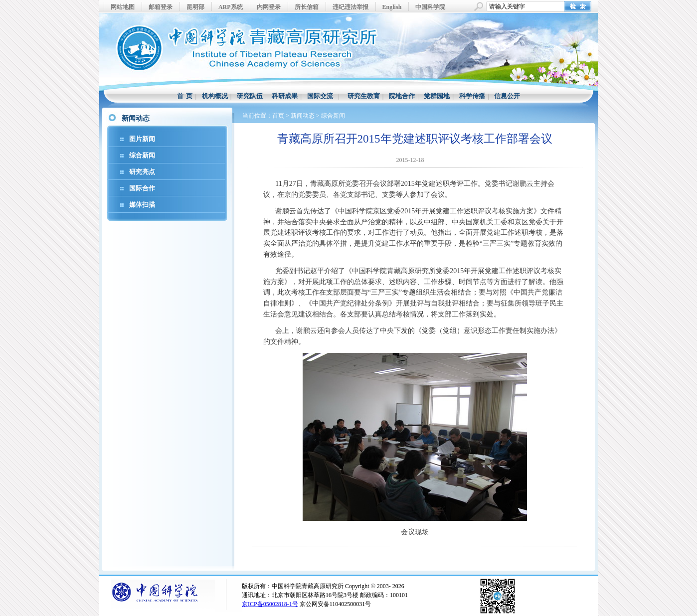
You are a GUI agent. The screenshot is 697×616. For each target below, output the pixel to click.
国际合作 (142, 188)
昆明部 (195, 7)
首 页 (185, 96)
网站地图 (123, 7)
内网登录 (269, 7)
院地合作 (402, 96)
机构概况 (215, 96)
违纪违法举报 (350, 7)
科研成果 (285, 96)
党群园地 (437, 96)
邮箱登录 (161, 7)
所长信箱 (307, 7)
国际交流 (320, 96)
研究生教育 (364, 96)
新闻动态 (303, 116)
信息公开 (507, 96)
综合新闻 (142, 155)
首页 (278, 116)
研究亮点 (142, 172)
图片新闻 (142, 139)
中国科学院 (430, 7)
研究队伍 (250, 96)
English (392, 7)
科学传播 (472, 96)
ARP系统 (231, 7)
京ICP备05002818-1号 (270, 604)
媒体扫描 (142, 205)
